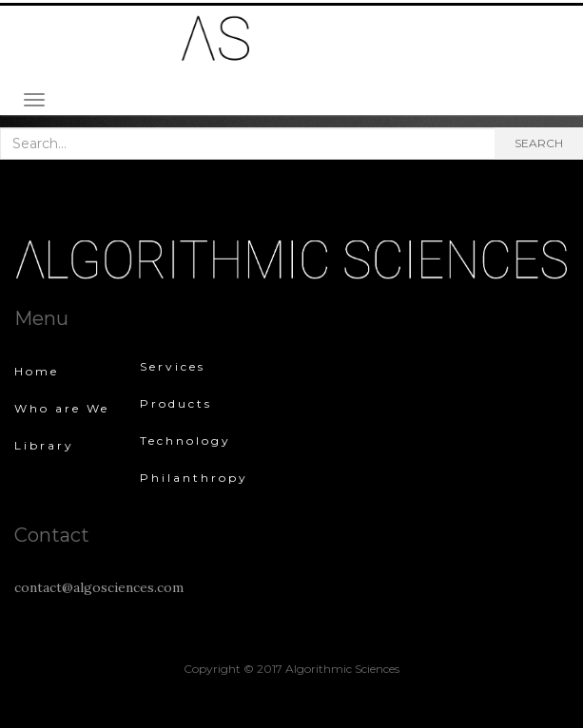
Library (44, 445)
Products (176, 403)
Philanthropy (194, 478)
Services (173, 366)
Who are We (62, 408)
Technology (185, 441)
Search (539, 143)
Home (37, 371)
